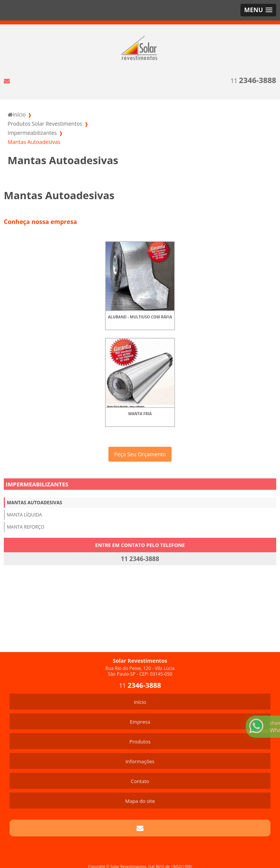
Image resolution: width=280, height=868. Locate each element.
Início (140, 702)
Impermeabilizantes (37, 484)
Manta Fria (140, 414)
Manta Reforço (26, 527)
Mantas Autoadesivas (34, 503)
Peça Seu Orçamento (140, 454)
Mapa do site (140, 801)
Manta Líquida (24, 515)
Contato (140, 781)
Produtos (140, 742)
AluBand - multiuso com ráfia (140, 317)
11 (253, 80)
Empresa (140, 722)
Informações (140, 761)
